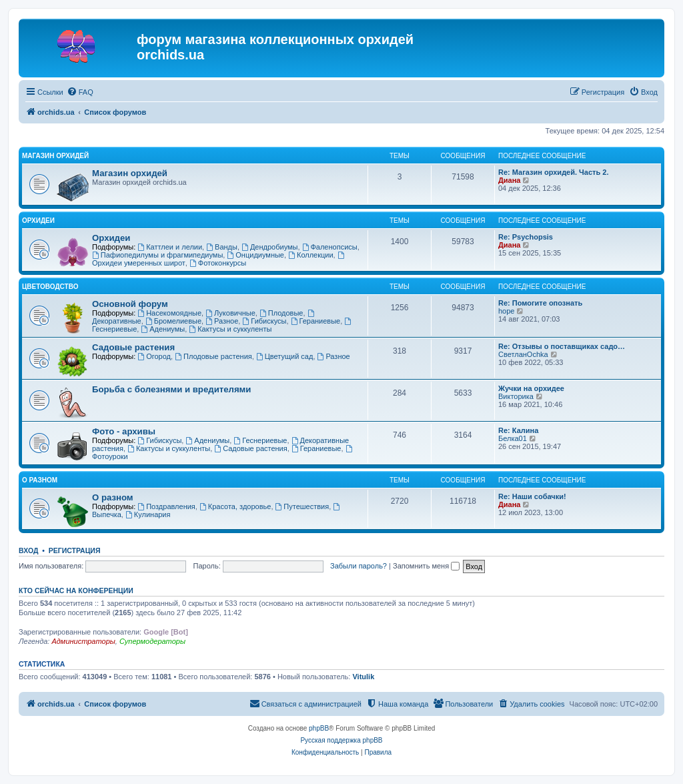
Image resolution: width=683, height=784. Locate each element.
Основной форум (130, 304)
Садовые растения (133, 347)
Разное (222, 321)
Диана (509, 180)
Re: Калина (518, 430)
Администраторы (83, 641)
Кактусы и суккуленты (230, 329)
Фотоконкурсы (218, 263)
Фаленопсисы (330, 247)
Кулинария (148, 514)
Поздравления (166, 506)
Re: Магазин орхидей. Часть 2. (553, 172)
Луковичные (230, 313)
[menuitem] (80, 92)
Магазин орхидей (55, 156)
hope (506, 311)
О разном (40, 480)
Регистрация (75, 550)
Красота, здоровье (235, 506)
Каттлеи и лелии (170, 247)
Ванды (222, 247)
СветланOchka (523, 354)
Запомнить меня (426, 566)
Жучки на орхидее (531, 388)
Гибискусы (264, 321)
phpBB (319, 728)
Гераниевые (316, 321)
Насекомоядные (169, 313)
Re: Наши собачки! (532, 496)
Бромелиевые (173, 321)
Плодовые (281, 313)
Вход (28, 550)
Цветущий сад (285, 356)
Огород (154, 356)
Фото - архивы (124, 431)
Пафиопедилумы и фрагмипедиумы (157, 255)
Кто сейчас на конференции (76, 591)
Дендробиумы (269, 247)
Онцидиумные (255, 255)
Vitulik (363, 677)
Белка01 (513, 438)
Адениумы (163, 329)
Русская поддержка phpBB (341, 740)
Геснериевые (260, 440)
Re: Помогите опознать (540, 303)
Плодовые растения (213, 356)
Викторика (516, 396)
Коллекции (310, 255)
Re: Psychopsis (526, 237)
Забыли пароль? (359, 566)
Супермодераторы (152, 641)
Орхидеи (38, 221)
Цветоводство (50, 287)
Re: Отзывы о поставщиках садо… (562, 346)
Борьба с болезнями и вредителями (171, 389)
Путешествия (302, 506)
